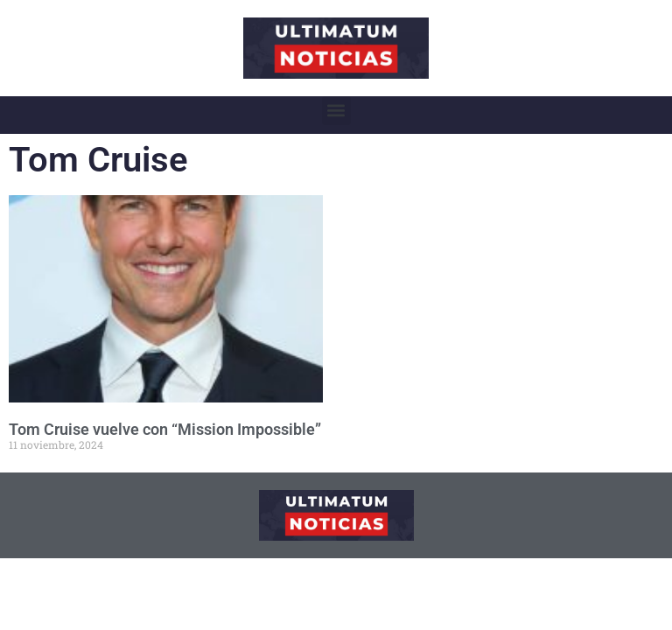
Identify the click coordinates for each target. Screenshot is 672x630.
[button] (336, 111)
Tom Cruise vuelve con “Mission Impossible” (165, 429)
